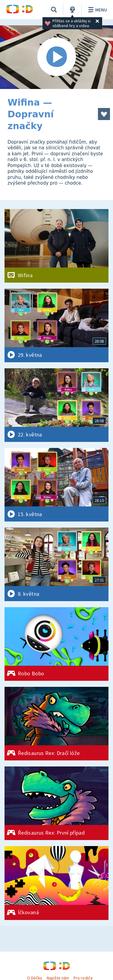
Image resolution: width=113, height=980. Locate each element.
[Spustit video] (56, 57)
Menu (97, 10)
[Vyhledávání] (54, 10)
